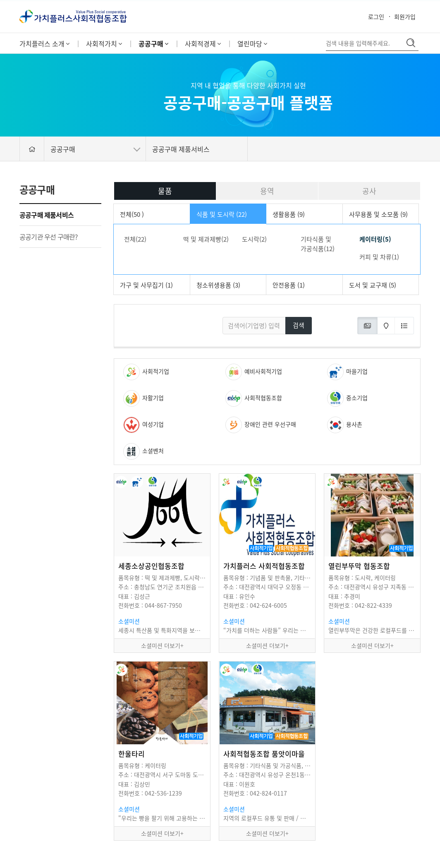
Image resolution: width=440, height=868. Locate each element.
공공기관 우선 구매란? (48, 237)
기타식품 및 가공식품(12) (318, 244)
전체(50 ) (132, 214)
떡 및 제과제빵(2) (206, 239)
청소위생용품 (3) (218, 285)
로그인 (376, 17)
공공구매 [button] (95, 149)
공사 (369, 191)
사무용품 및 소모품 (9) (378, 214)
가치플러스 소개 (44, 43)
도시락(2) (254, 239)
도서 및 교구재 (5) (373, 285)
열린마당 (252, 43)
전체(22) (135, 239)
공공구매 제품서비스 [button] (181, 149)
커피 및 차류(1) (379, 257)
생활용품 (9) (289, 214)
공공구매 (153, 43)
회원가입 (405, 17)
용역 (267, 191)
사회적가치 (104, 43)
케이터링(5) (375, 239)
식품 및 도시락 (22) (222, 214)
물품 (165, 191)
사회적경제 (203, 43)
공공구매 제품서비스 (47, 215)
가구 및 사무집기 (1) (146, 285)
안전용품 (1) (289, 285)
